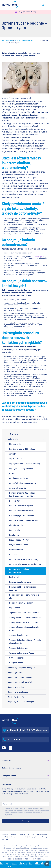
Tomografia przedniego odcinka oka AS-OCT (24, 629)
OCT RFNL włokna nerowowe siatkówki (25, 564)
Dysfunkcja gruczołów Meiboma (23, 516)
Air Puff (12, 454)
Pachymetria (15, 577)
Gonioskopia (14, 530)
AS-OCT (12, 473)
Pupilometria (15, 608)
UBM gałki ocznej (16, 658)
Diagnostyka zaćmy (16, 697)
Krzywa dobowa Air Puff (19, 540)
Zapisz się (25, 821)
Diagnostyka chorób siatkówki (20, 682)
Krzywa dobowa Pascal (19, 545)
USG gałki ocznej (16, 663)
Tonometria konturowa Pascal (22, 653)
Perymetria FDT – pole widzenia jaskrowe (23, 588)
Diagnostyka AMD (15, 673)
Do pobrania (22, 837)
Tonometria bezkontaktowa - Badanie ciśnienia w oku (25, 642)
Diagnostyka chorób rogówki (20, 677)
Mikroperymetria (16, 550)
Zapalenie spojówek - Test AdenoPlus (25, 613)
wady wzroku (40, 256)
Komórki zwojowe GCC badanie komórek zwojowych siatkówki (22, 494)
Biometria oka (15, 444)
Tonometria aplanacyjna (19, 635)
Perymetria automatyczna (20, 582)
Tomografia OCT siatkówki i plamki (24, 622)
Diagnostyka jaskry (16, 687)
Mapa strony (24, 834)
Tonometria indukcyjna (19, 648)
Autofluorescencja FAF (19, 478)
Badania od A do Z (29, 40)
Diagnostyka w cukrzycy (18, 692)
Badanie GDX (15, 501)
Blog (33, 834)
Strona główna (7, 40)
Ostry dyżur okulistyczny (27, 12)
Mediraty (12, 837)
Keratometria (15, 535)
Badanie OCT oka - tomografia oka (24, 520)
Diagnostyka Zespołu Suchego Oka (22, 702)
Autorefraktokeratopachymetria (23, 483)
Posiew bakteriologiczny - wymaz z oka (24, 596)
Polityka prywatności (9, 834)
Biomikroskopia (16, 525)
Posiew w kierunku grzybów (21, 603)
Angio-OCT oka (15, 459)
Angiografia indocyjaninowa (21, 469)
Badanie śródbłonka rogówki (21, 506)
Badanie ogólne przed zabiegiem (21, 668)
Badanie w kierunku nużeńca (21, 511)
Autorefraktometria (17, 488)
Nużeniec (13, 555)
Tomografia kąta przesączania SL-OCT (25, 618)
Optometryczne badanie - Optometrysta (20, 571)
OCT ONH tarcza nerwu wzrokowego (24, 559)
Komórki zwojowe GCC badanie (22, 449)
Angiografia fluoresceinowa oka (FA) (25, 464)
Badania (17, 40)
